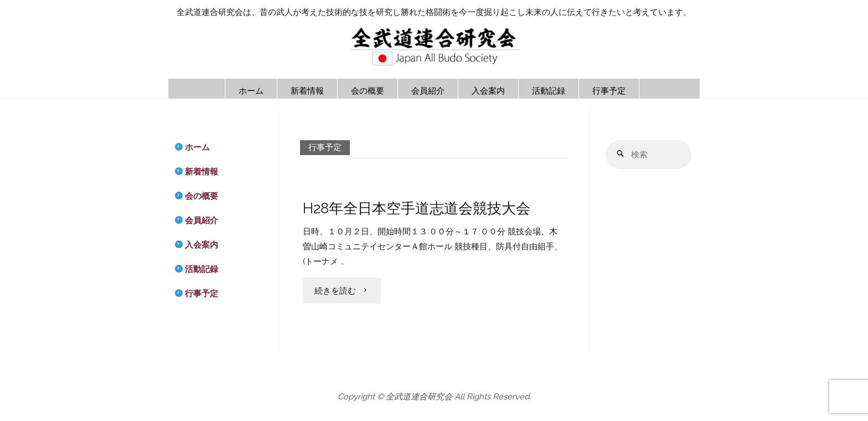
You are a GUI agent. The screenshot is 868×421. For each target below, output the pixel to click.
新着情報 (201, 172)
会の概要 (201, 196)
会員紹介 (201, 220)
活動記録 (201, 269)
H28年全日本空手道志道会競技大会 (417, 208)
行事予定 (201, 294)
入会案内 (201, 245)
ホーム (197, 147)
